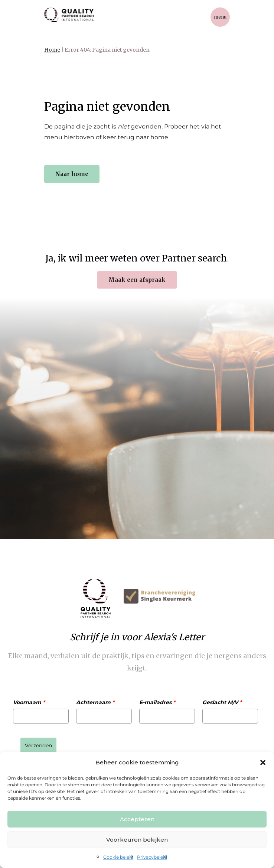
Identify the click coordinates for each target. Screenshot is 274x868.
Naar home (72, 174)
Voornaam (29, 702)
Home (52, 50)
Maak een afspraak (137, 280)
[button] (263, 763)
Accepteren (137, 819)
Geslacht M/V (222, 702)
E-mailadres (157, 702)
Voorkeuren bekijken (137, 840)
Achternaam (95, 702)
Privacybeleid (152, 857)
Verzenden (38, 745)
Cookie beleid (118, 857)
